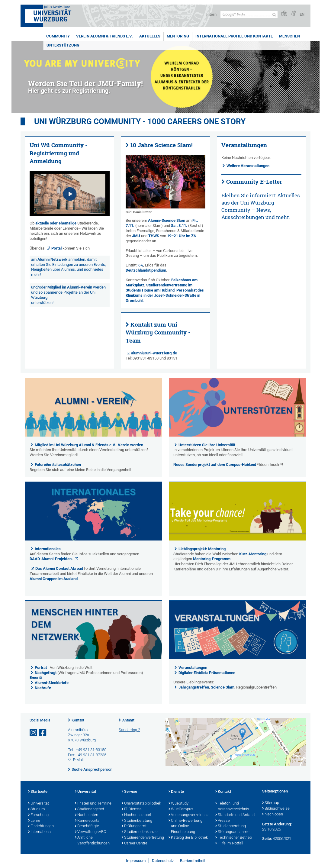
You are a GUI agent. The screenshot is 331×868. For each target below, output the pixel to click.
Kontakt (78, 720)
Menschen (289, 36)
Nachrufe (43, 688)
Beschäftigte (87, 826)
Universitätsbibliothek (141, 804)
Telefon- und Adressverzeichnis (232, 807)
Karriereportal (88, 821)
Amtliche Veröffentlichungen (92, 841)
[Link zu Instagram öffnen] (34, 733)
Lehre (34, 821)
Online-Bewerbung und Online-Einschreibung (185, 827)
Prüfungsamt (134, 826)
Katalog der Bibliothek (188, 838)
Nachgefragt (46, 673)
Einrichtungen (41, 826)
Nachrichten (87, 815)
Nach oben (273, 815)
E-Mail (78, 760)
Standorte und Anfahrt (235, 815)
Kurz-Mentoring (253, 554)
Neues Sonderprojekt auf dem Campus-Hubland (215, 465)
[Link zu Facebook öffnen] (43, 733)
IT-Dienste (132, 809)
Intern (211, 14)
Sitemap (271, 803)
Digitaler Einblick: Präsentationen (207, 673)
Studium (37, 809)
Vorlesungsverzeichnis (189, 815)
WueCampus (181, 809)
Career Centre (135, 844)
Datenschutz (163, 861)
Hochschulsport (137, 815)
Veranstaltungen (193, 668)
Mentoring (178, 36)
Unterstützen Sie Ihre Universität (207, 445)
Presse (223, 821)
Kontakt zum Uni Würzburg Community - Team (158, 333)
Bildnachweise (276, 809)
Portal (56, 248)
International (40, 832)
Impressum (136, 861)
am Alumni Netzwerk (49, 259)
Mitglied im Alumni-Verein (70, 287)
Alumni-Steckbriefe (52, 683)
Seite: (267, 839)
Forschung (38, 815)
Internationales (48, 549)
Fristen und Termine (93, 804)
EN (302, 14)
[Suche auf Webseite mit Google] (249, 15)
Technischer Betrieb (234, 838)
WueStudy (178, 804)
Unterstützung (63, 45)
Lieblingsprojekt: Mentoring (202, 549)
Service (129, 792)
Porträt (41, 668)
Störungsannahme (232, 832)
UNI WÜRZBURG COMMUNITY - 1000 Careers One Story (140, 121)
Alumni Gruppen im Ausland (54, 579)
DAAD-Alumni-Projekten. (52, 559)
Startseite (38, 792)
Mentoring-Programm (212, 559)
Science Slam (223, 687)
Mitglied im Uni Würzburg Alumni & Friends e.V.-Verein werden (89, 445)
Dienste (176, 792)
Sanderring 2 (129, 730)
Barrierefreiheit (193, 861)
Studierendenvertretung (142, 838)
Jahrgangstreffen (194, 687)
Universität (39, 804)
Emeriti (36, 678)
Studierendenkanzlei (140, 832)
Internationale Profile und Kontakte (234, 36)
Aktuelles (150, 36)
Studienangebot (90, 809)
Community (58, 36)
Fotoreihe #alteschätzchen (58, 465)
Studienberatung (137, 821)
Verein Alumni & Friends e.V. (104, 36)
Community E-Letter (254, 182)
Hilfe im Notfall (229, 844)
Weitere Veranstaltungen (248, 166)
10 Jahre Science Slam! (162, 145)
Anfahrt (128, 720)
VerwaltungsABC (90, 832)
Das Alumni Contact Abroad (59, 568)
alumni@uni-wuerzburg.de (154, 353)
